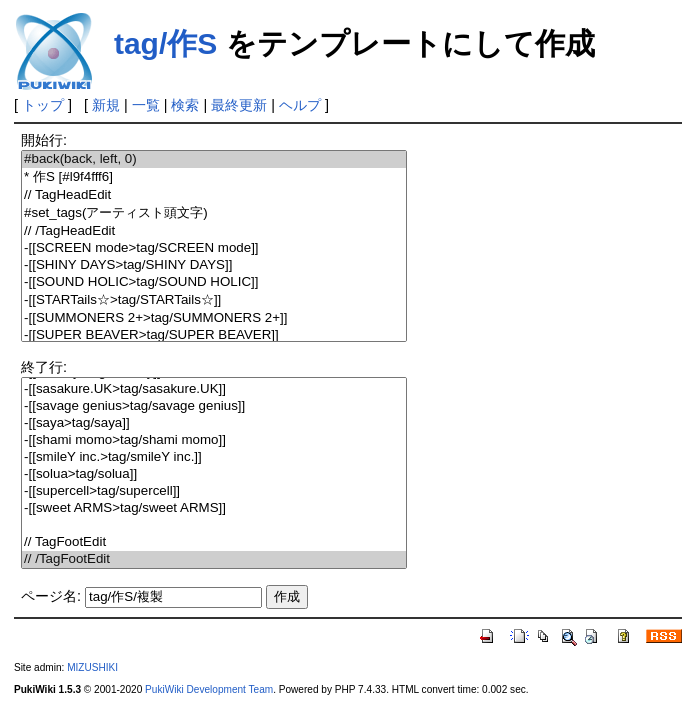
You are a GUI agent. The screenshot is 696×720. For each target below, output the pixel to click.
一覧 (146, 105)
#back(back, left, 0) (214, 159)
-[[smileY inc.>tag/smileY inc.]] (214, 457)
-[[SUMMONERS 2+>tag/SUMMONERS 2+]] (214, 318)
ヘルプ (300, 105)
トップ (43, 105)
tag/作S (165, 43)
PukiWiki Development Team (209, 689)
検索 (185, 105)
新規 (106, 105)
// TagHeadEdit (214, 195)
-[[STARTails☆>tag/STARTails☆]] (214, 300)
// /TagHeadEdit (214, 231)
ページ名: (51, 596)
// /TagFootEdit (214, 559)
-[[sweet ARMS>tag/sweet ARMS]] (214, 508)
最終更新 (239, 105)
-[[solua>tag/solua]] (214, 474)
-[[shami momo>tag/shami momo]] (214, 440)
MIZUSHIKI (92, 667)
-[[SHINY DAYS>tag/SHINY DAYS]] (214, 265)
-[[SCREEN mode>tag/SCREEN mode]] (214, 248)
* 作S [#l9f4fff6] (214, 177)
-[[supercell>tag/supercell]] (214, 491)
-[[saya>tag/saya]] (214, 423)
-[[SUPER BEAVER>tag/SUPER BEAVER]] (214, 335)
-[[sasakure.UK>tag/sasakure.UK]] (214, 389)
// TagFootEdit (214, 542)
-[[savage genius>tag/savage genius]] (214, 406)
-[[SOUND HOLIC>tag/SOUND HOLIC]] (214, 282)
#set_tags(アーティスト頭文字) (214, 213)
